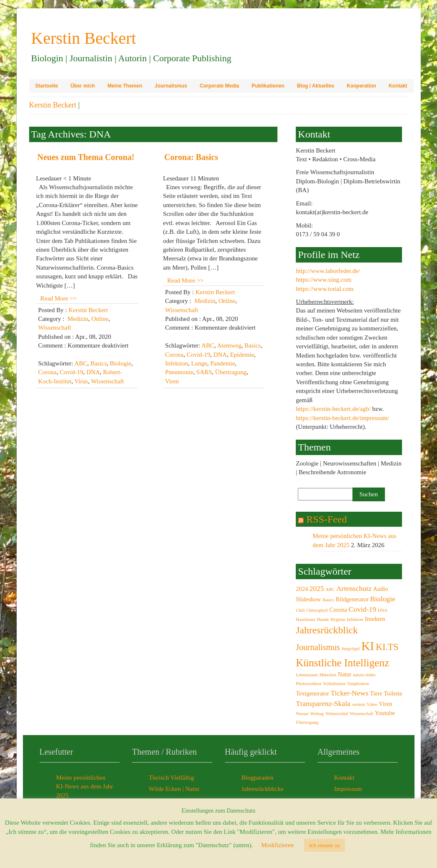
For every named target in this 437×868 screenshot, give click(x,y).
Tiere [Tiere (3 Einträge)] (376, 693)
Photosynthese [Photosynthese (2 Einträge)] (309, 684)
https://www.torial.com (325, 289)
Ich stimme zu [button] (325, 845)
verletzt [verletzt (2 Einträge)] (359, 704)
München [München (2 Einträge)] (328, 675)
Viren (172, 381)
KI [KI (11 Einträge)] (368, 646)
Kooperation (361, 86)
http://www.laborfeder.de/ (328, 271)
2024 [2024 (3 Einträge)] (302, 589)
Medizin (78, 319)
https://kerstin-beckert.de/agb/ (333, 409)
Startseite (47, 86)
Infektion (176, 363)
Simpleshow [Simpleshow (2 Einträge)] (358, 684)
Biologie (121, 363)
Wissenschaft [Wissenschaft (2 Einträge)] (362, 714)
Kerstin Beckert (53, 105)
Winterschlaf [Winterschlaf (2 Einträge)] (337, 714)
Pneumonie (179, 372)
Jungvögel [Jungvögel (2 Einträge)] (351, 649)
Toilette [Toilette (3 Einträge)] (393, 693)
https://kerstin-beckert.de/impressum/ (342, 418)
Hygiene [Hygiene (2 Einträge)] (338, 619)
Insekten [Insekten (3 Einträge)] (375, 619)
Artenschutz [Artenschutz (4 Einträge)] (354, 588)
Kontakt (398, 86)
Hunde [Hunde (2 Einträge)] (323, 619)
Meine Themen (125, 86)
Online (100, 319)
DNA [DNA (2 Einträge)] (383, 610)
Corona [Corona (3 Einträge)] (338, 610)
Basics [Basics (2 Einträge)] (328, 600)
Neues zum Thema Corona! (86, 157)
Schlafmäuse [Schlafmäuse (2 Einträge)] (335, 684)
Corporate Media (219, 86)
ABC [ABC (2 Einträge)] (330, 589)
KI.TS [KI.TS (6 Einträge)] (387, 647)
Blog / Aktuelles (316, 86)
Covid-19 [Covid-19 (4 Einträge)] (362, 609)
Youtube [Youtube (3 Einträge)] (385, 713)
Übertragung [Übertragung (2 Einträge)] (307, 722)
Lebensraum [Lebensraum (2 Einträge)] (307, 675)
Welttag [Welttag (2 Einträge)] (317, 714)
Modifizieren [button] (277, 845)
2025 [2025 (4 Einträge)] (317, 588)
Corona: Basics (191, 157)
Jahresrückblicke (263, 789)
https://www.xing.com (323, 280)
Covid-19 (71, 372)
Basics (99, 363)
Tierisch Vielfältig (171, 778)
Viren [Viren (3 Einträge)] (386, 704)
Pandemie (223, 363)
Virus (81, 381)
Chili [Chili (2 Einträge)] (300, 610)
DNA (93, 372)
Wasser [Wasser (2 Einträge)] (302, 714)
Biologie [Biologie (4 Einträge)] (382, 599)
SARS (204, 372)
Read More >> (59, 298)
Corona (47, 372)
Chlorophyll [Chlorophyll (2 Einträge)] (317, 610)
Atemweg (229, 345)
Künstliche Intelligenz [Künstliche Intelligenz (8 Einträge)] (342, 663)
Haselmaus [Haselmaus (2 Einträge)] (306, 619)
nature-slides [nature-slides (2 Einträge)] (364, 675)
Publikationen (268, 86)
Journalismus (171, 86)
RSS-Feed (326, 519)
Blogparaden (258, 778)
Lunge (199, 363)
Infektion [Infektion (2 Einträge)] (355, 619)
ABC (81, 363)
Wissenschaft (55, 328)
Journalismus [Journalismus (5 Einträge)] (318, 647)
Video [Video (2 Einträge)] (372, 704)
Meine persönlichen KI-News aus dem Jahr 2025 (85, 787)
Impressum (348, 789)
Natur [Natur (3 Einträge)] (345, 674)
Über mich (83, 86)
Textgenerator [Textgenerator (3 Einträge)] (312, 693)
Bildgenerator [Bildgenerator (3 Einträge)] (352, 599)
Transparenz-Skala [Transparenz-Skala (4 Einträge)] (323, 703)
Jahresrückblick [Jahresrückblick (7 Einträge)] (327, 630)
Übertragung (231, 372)
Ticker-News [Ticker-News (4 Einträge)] (350, 693)
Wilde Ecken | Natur (174, 789)
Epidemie (242, 355)
